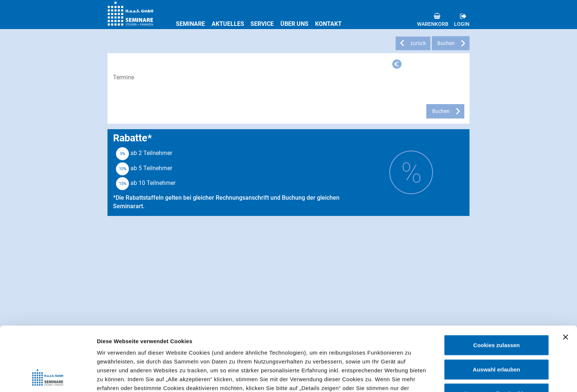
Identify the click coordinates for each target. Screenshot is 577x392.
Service (262, 24)
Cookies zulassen (496, 285)
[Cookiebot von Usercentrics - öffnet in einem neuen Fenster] (48, 378)
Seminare (190, 24)
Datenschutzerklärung (330, 355)
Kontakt (328, 24)
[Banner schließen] (566, 277)
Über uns (294, 24)
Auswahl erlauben (496, 309)
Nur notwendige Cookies (496, 333)
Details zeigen (393, 377)
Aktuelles (228, 24)
